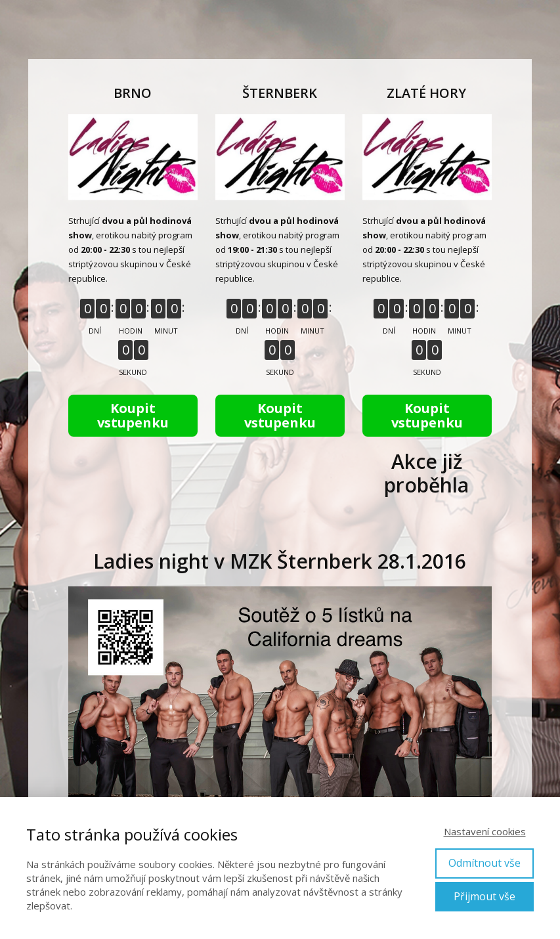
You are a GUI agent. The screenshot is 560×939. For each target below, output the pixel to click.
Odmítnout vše (485, 863)
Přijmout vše (485, 896)
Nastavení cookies (485, 831)
